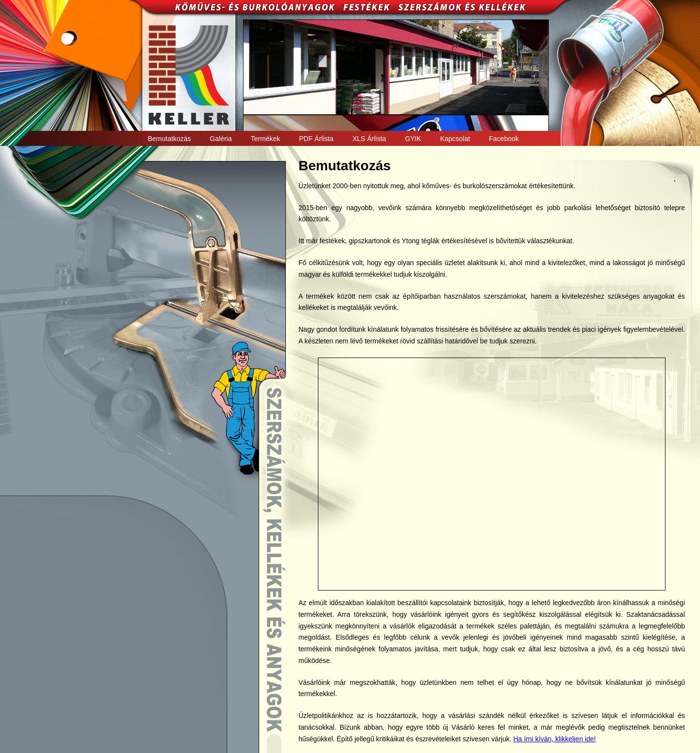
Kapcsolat (455, 139)
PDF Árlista (316, 139)
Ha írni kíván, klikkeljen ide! (555, 739)
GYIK (413, 139)
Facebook (504, 139)
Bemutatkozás (169, 139)
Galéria (221, 139)
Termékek (266, 139)
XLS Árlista (369, 139)
